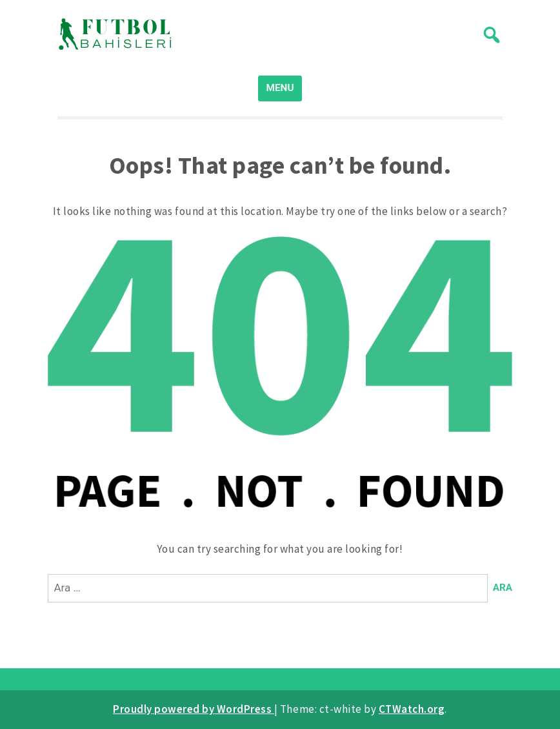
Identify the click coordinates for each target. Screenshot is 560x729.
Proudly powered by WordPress (194, 709)
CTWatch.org (412, 709)
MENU (280, 88)
